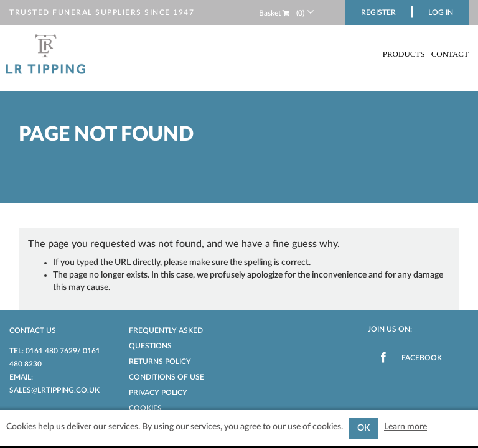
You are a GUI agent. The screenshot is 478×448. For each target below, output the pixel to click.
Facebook (422, 358)
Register (378, 12)
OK (363, 428)
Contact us (33, 330)
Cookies (145, 408)
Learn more (405, 427)
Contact (450, 54)
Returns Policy (160, 362)
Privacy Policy (158, 393)
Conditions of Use (166, 377)
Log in (441, 12)
